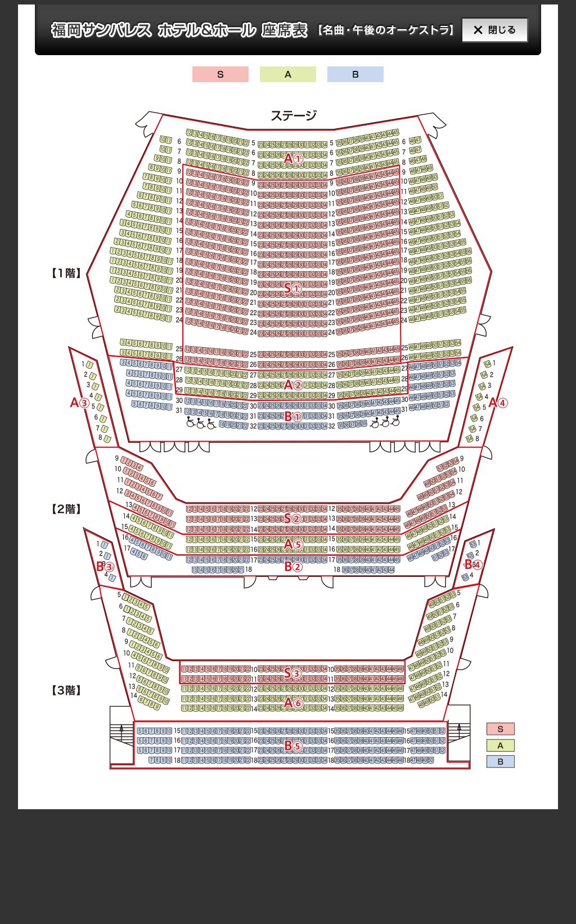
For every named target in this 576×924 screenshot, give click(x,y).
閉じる (486, 30)
